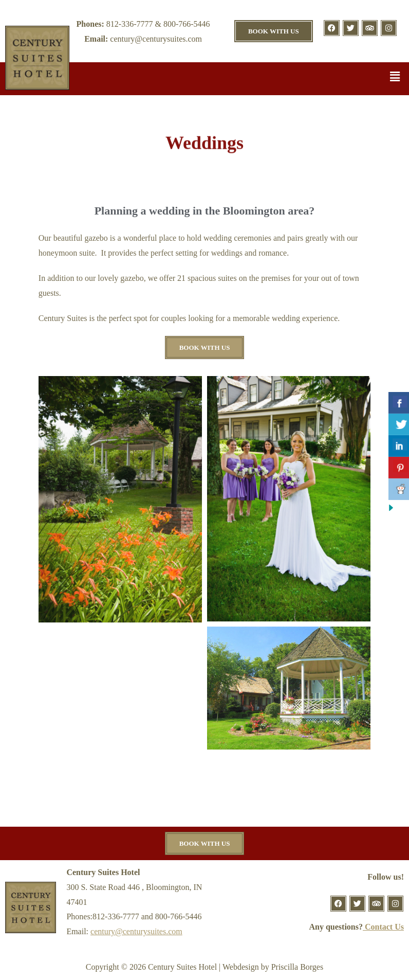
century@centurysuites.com (136, 931)
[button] (395, 77)
